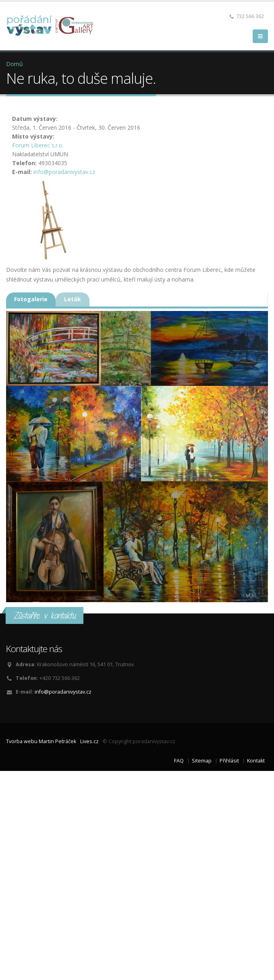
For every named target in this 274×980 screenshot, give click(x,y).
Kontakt (256, 761)
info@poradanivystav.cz (64, 172)
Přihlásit (229, 761)
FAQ (179, 761)
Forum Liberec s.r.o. (38, 145)
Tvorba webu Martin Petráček (41, 741)
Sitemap (202, 761)
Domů (15, 64)
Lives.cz (89, 741)
